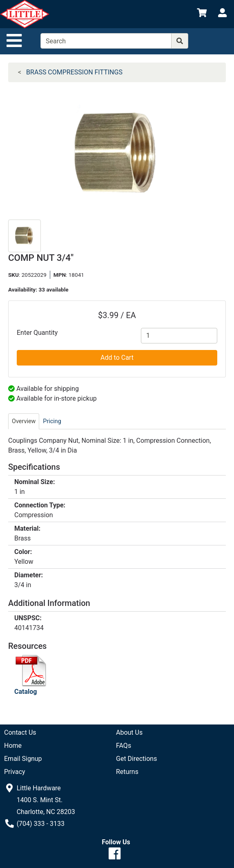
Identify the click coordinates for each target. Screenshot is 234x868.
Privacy (15, 772)
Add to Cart (117, 358)
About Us (129, 732)
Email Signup (23, 759)
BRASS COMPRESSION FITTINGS (74, 72)
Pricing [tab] (52, 421)
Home (13, 746)
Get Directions (136, 759)
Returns (127, 772)
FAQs (124, 746)
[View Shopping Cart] (202, 14)
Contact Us (20, 732)
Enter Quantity (37, 333)
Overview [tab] (24, 421)
